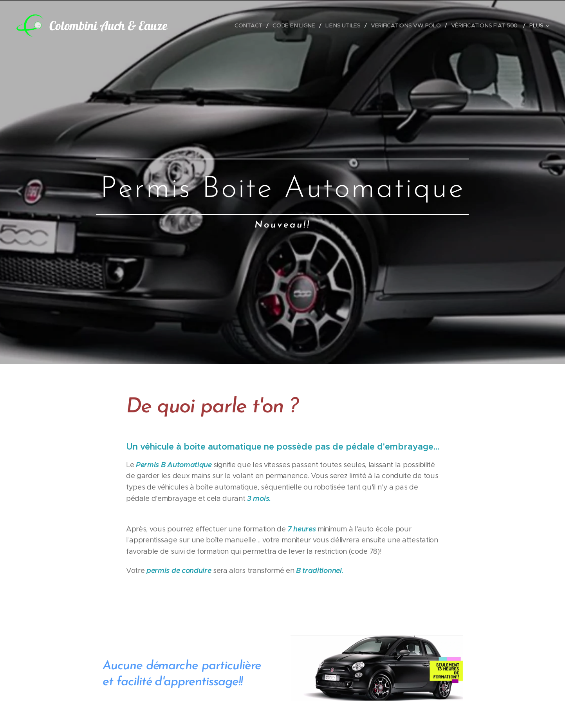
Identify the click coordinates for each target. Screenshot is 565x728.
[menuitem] (250, 25)
